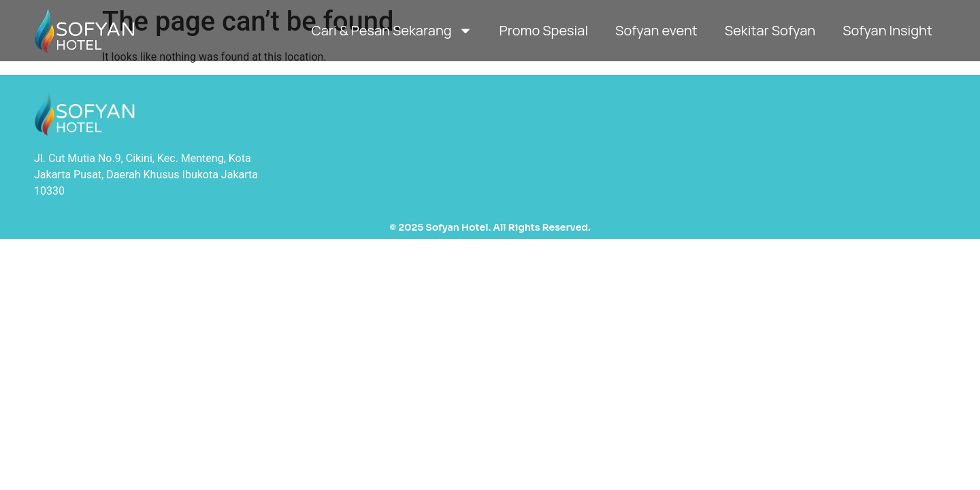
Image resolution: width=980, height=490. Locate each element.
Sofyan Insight (887, 30)
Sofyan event (656, 30)
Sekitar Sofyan (770, 30)
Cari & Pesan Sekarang (391, 31)
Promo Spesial (544, 30)
